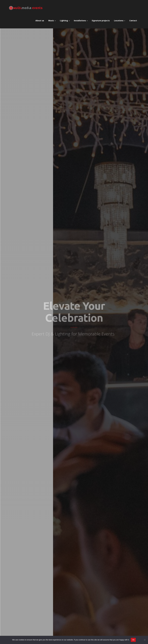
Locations (119, 19)
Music (51, 19)
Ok (133, 640)
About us (40, 19)
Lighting (64, 19)
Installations (80, 19)
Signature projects (101, 19)
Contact (133, 19)
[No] (145, 640)
